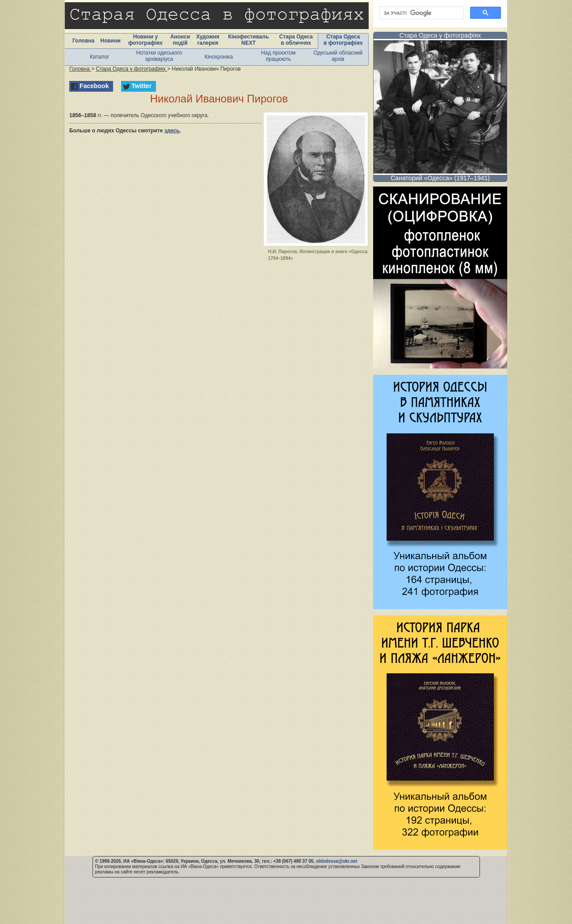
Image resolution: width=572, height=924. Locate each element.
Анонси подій (180, 40)
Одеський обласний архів (338, 56)
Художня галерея (208, 40)
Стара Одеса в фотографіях (343, 40)
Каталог (100, 57)
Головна (83, 41)
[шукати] (421, 13)
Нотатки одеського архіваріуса (159, 56)
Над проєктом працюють (278, 56)
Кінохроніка (219, 57)
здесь (172, 131)
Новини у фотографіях (145, 40)
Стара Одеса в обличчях (296, 40)
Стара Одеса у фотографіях (440, 35)
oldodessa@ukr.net (336, 861)
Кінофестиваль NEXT (249, 40)
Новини (110, 41)
